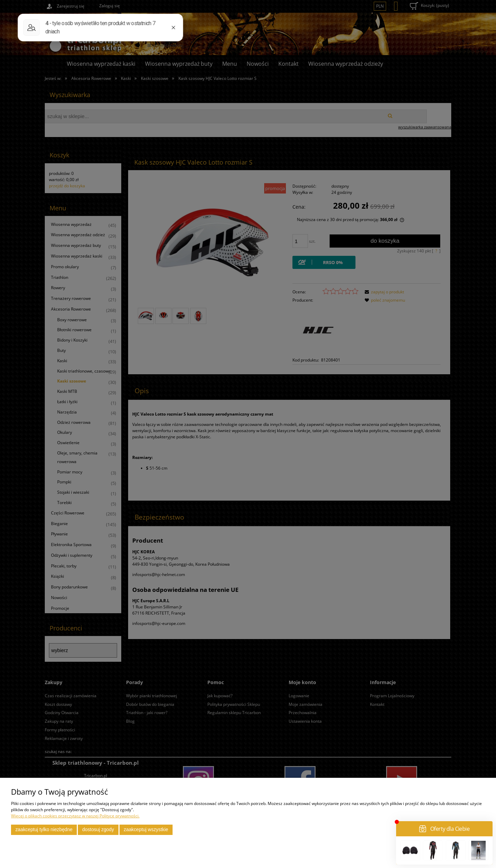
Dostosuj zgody (98, 830)
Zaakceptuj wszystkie (146, 830)
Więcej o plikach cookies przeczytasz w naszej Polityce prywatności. (75, 816)
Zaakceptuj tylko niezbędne (44, 830)
